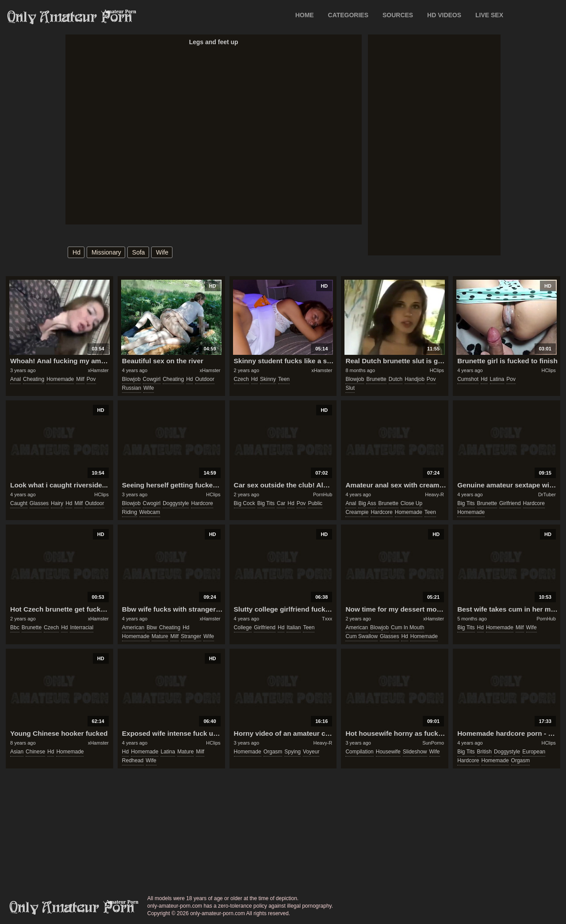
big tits (266, 503)
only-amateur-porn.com (72, 908)
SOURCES (398, 15)
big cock (245, 503)
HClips (437, 370)
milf (80, 379)
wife (162, 252)
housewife (388, 752)
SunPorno (433, 743)
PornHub (323, 494)
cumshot (468, 379)
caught (19, 503)
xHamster (98, 370)
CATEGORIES (348, 15)
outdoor (205, 379)
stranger (191, 636)
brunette (376, 379)
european (534, 752)
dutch (396, 379)
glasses (39, 503)
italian (294, 627)
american (133, 627)
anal (15, 379)
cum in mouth (407, 627)
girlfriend (510, 503)
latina (497, 379)
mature (160, 636)
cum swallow (361, 636)
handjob (415, 379)
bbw (152, 627)
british (484, 752)
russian (132, 388)
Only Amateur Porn (70, 17)
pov (91, 379)
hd (76, 252)
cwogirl (152, 503)
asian (17, 752)
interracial (82, 627)
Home (305, 15)
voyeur (311, 752)
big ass (367, 503)
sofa (139, 252)
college (243, 627)
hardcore (202, 503)
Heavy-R (434, 494)
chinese (35, 752)
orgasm (273, 752)
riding (130, 512)
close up (411, 503)
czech (241, 379)
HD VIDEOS (444, 15)
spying (293, 752)
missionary (106, 252)
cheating (34, 379)
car (281, 503)
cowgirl (152, 379)
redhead (133, 760)
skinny (268, 379)
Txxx (327, 619)
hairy (57, 503)
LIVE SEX (489, 15)
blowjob (131, 379)
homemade (60, 379)
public (315, 503)
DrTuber (547, 494)
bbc (15, 627)
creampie (357, 512)
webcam (150, 512)
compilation (359, 752)
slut (350, 388)
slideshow (415, 752)
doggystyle (176, 503)
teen (284, 379)
